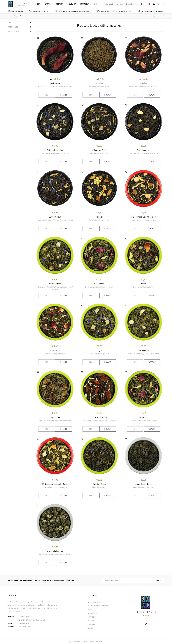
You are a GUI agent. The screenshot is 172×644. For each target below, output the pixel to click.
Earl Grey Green (99, 483)
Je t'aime (143, 83)
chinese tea (23, 16)
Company (72, 4)
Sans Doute (55, 417)
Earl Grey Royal (55, 217)
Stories (48, 4)
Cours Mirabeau (144, 350)
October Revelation (55, 150)
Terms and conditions (95, 641)
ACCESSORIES (13, 27)
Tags (16, 16)
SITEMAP (91, 627)
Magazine (85, 4)
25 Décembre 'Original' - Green (55, 483)
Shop (38, 4)
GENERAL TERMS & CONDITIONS (98, 605)
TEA (10, 23)
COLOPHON (92, 624)
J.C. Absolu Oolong (99, 417)
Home (10, 16)
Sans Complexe (144, 150)
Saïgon (99, 350)
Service (60, 4)
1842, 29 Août (99, 283)
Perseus (99, 217)
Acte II (144, 283)
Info (47, 95)
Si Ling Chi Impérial (55, 550)
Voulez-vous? (55, 350)
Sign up (159, 580)
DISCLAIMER (92, 620)
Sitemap (84, 641)
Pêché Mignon (55, 283)
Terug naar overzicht (157, 16)
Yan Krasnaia (55, 83)
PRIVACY (91, 609)
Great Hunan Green (143, 483)
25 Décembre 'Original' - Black (143, 217)
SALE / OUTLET (13, 31)
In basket (64, 95)
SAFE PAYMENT (93, 612)
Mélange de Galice (99, 150)
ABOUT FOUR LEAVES (95, 601)
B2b (95, 4)
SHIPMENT (91, 616)
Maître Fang (144, 417)
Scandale (99, 83)
